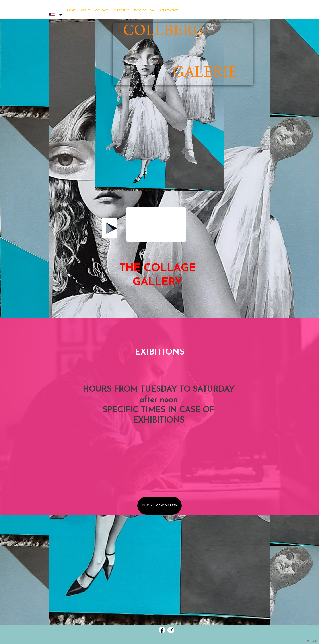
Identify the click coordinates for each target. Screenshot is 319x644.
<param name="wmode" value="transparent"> (156, 225)
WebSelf (312, 641)
